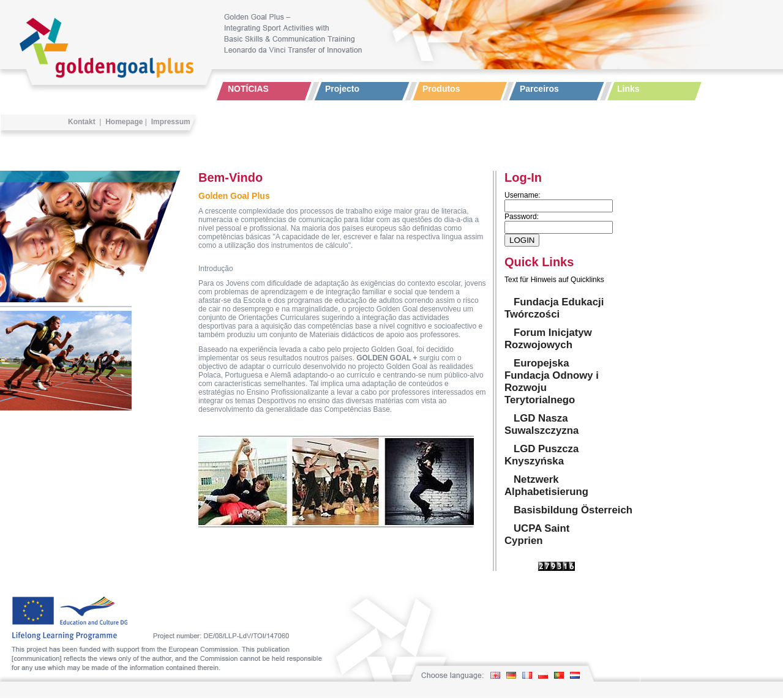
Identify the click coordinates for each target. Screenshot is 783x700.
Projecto (342, 89)
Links (628, 89)
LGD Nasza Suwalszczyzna (541, 424)
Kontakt (82, 122)
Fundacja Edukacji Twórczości (554, 308)
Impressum (171, 122)
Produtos (441, 89)
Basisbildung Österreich (573, 510)
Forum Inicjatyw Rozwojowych (548, 339)
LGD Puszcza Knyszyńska (541, 455)
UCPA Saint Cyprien (537, 534)
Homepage (124, 122)
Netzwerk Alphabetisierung (546, 486)
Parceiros (539, 89)
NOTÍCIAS (248, 89)
